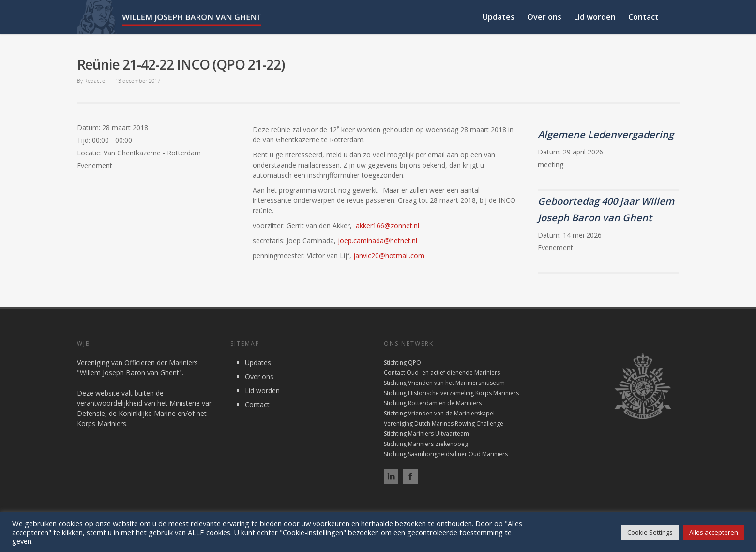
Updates (499, 17)
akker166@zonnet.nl (387, 225)
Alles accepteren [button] (714, 532)
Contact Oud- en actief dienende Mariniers (442, 373)
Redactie (95, 81)
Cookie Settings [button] (650, 532)
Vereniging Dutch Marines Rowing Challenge (444, 423)
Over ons (544, 17)
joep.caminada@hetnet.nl (378, 240)
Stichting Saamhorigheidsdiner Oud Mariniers (446, 454)
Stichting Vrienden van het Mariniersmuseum (444, 383)
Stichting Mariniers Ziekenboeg (426, 444)
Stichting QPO (402, 362)
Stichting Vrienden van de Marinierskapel (439, 413)
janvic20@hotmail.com (389, 255)
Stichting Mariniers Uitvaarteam (426, 434)
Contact (643, 17)
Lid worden (595, 17)
